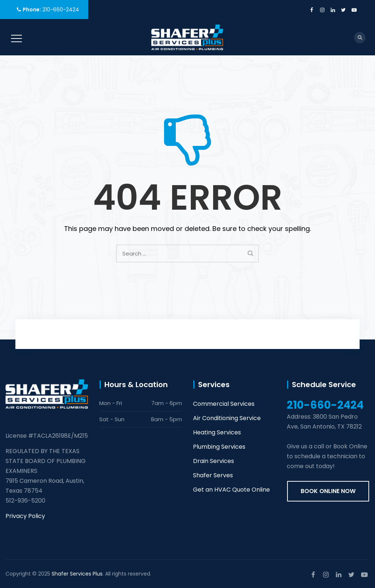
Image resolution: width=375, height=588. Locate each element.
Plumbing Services (219, 447)
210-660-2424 (61, 10)
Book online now (328, 491)
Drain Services (214, 461)
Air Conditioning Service (227, 418)
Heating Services (217, 432)
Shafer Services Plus (77, 574)
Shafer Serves (213, 475)
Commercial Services (224, 404)
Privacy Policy (25, 516)
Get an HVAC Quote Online (231, 490)
